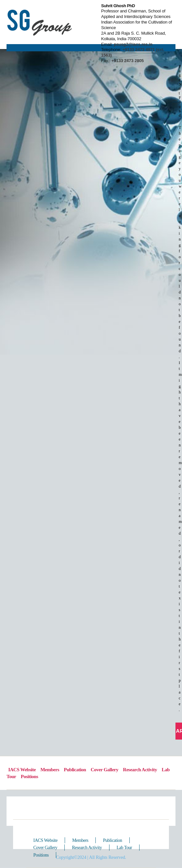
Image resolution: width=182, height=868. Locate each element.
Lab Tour (124, 848)
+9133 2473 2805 (128, 61)
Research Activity (140, 770)
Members (50, 770)
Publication (75, 770)
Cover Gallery (105, 770)
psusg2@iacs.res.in (133, 44)
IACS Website (45, 840)
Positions (29, 776)
